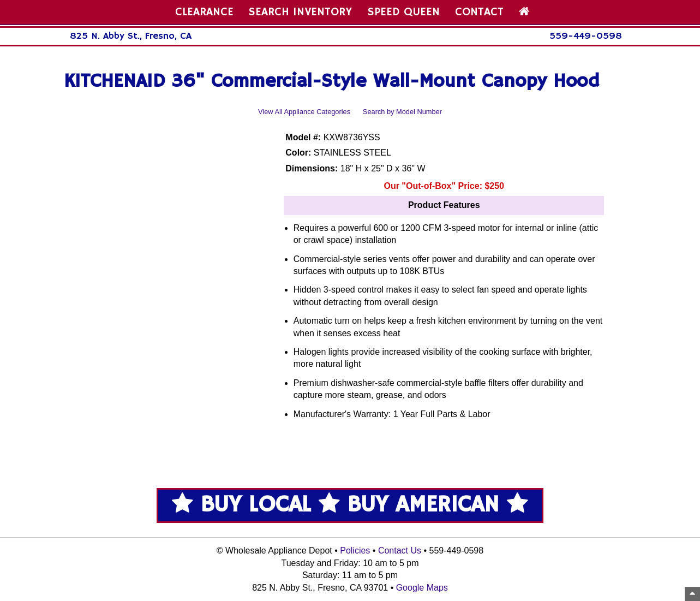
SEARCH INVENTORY (300, 12)
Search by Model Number (402, 112)
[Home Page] (524, 12)
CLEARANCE (204, 12)
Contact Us (400, 551)
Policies (355, 551)
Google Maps (422, 588)
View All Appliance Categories (304, 112)
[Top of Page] (692, 594)
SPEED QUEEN (404, 12)
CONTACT (479, 12)
